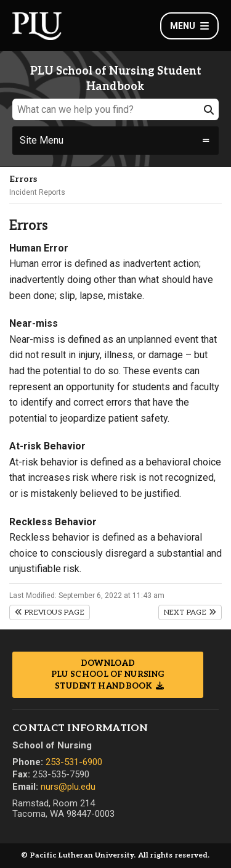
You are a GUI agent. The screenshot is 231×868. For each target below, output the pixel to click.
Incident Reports (37, 192)
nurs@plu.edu (68, 787)
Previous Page (50, 612)
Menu (189, 26)
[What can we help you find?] (115, 109)
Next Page (190, 612)
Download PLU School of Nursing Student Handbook (108, 674)
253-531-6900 (74, 762)
